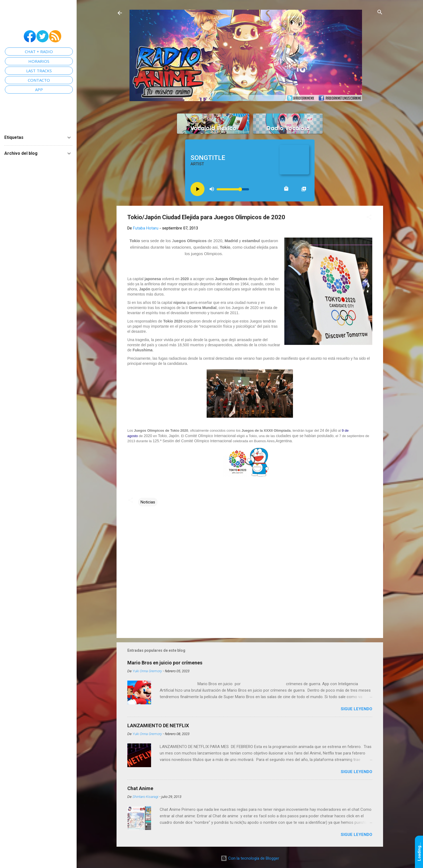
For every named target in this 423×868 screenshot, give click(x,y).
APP (39, 90)
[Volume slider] (233, 189)
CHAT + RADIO (39, 52)
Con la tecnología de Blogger (250, 858)
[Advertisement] (250, 588)
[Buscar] (380, 13)
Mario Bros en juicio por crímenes (165, 663)
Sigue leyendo (357, 709)
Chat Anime (140, 788)
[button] (369, 217)
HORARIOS (39, 61)
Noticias (148, 502)
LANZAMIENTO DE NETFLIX (158, 725)
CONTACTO (39, 80)
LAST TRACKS (39, 71)
